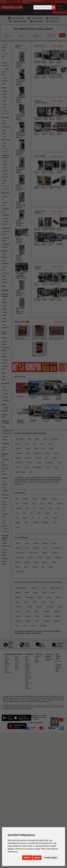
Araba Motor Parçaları (28, 658)
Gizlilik (7, 666)
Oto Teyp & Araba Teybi (28, 680)
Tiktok (58, 670)
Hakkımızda (8, 673)
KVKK (6, 667)
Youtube (58, 666)
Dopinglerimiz (49, 659)
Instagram (59, 664)
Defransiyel (28, 683)
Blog (57, 672)
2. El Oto (17, 662)
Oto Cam (28, 676)
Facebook (58, 661)
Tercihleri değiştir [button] (50, 858)
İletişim (48, 661)
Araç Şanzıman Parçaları (28, 664)
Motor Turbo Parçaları (28, 687)
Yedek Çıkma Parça (17, 658)
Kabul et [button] (27, 858)
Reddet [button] (37, 858)
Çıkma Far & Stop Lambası (28, 669)
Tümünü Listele (57, 212)
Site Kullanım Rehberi (7, 658)
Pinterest (58, 668)
